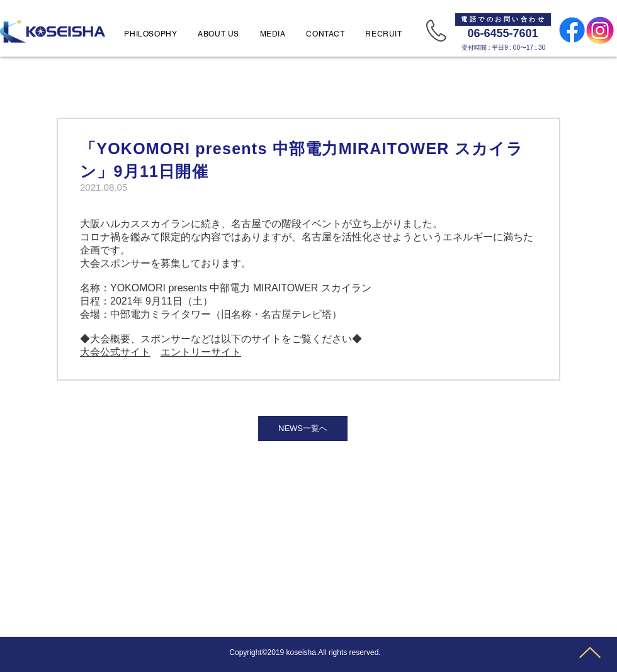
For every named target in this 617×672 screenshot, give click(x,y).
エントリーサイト (201, 352)
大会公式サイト (115, 352)
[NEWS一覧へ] (303, 428)
